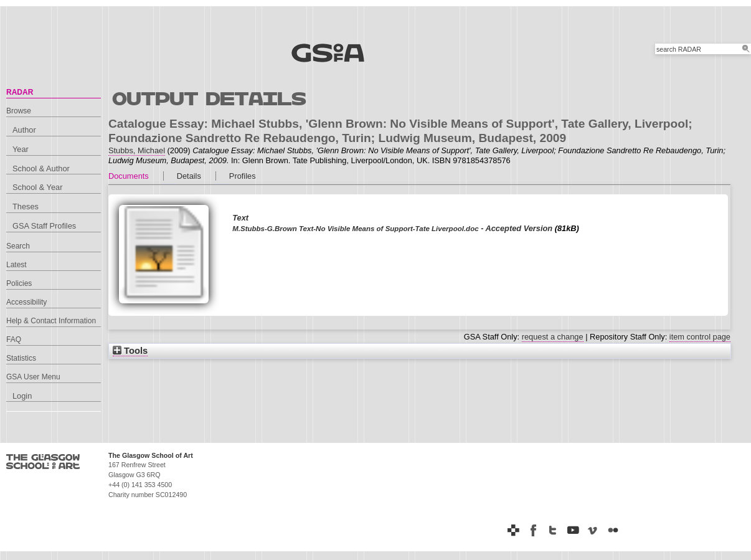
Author (24, 130)
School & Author (41, 168)
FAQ (14, 339)
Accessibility (26, 302)
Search (18, 246)
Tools (130, 351)
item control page (700, 337)
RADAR (20, 92)
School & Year (37, 187)
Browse (19, 111)
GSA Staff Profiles (44, 226)
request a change (553, 337)
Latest (17, 265)
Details (189, 176)
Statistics (21, 358)
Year (21, 149)
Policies (19, 283)
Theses (26, 206)
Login (22, 396)
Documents (129, 176)
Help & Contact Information (51, 321)
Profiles (243, 176)
